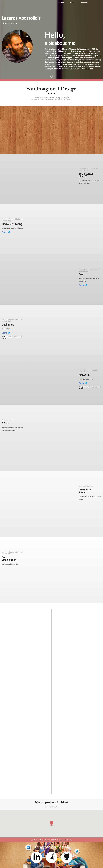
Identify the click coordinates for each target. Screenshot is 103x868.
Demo (6, 232)
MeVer (95, 169)
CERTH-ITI (83, 170)
